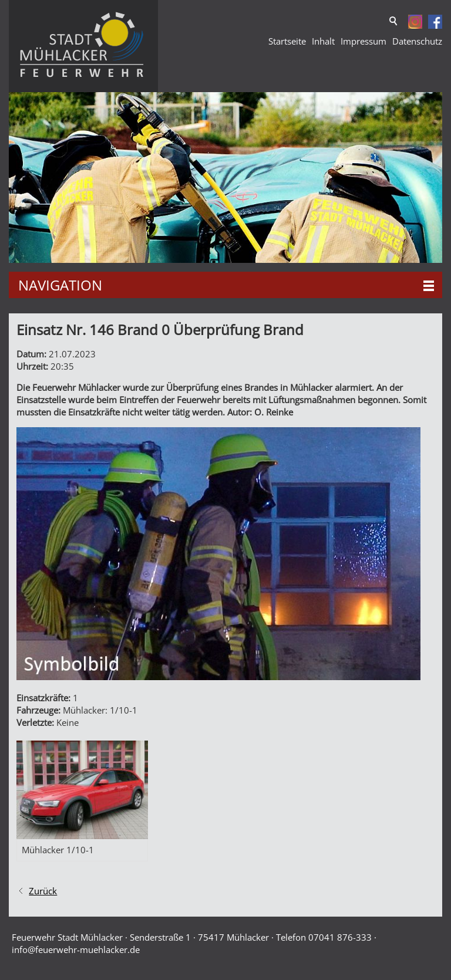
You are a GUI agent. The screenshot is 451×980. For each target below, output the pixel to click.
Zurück (43, 891)
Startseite (287, 41)
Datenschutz (417, 41)
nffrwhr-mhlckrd (76, 949)
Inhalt (323, 41)
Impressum (364, 41)
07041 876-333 (340, 937)
